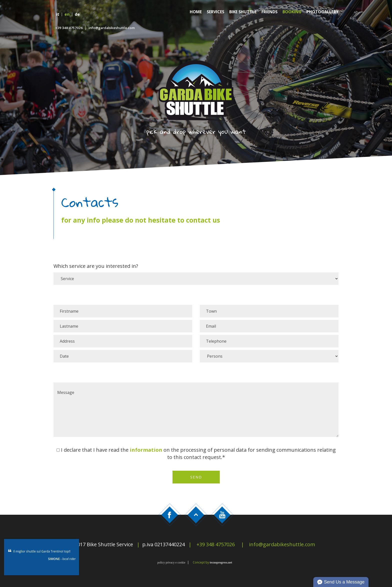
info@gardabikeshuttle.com (112, 28)
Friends (269, 12)
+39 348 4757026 (69, 28)
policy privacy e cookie (171, 562)
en (67, 14)
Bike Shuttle (243, 12)
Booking (292, 12)
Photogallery (322, 12)
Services (215, 12)
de (77, 14)
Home (196, 12)
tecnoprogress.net (221, 562)
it (58, 14)
